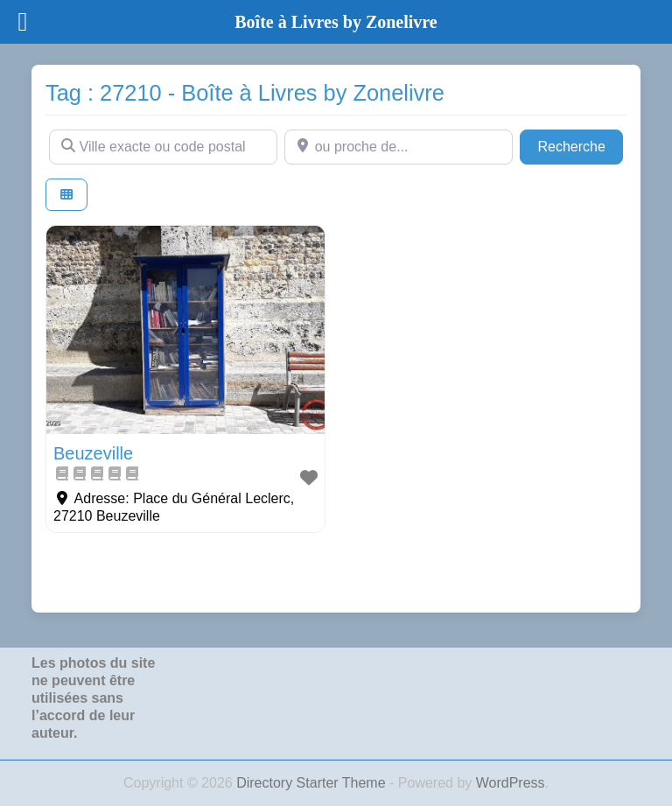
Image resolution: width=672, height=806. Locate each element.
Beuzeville (93, 453)
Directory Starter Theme (313, 783)
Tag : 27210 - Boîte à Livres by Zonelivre (245, 93)
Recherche (580, 145)
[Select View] (66, 195)
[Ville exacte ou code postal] (163, 147)
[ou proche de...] (399, 147)
